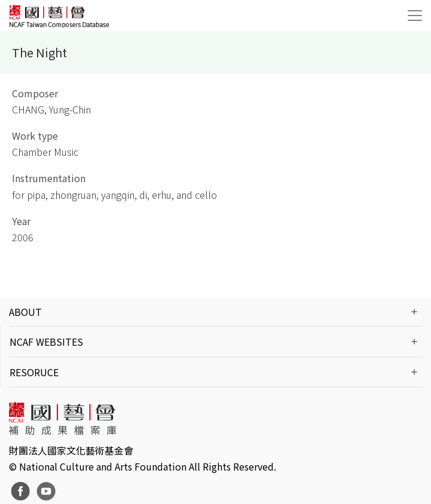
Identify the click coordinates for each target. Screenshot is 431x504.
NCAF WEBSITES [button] (46, 342)
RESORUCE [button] (34, 372)
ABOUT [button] (25, 312)
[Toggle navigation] (415, 16)
